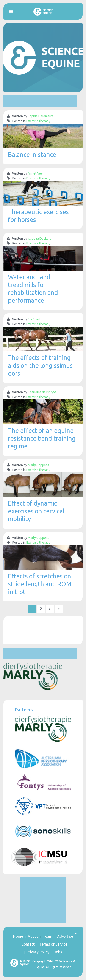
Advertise (65, 936)
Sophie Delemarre (41, 116)
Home (18, 936)
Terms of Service (53, 944)
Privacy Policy (38, 952)
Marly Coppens (39, 465)
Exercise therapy (38, 121)
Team (48, 936)
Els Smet (34, 319)
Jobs (58, 952)
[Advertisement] (40, 101)
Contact (28, 944)
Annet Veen (36, 173)
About (33, 936)
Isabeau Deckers (40, 239)
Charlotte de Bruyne (42, 392)
